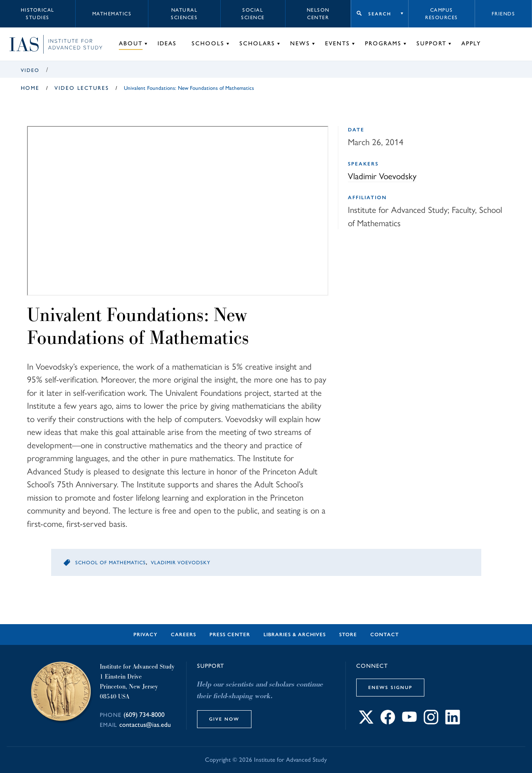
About (131, 43)
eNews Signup (390, 687)
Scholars (257, 43)
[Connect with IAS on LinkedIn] (453, 722)
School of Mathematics (111, 563)
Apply (471, 43)
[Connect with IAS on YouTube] (409, 722)
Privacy (145, 635)
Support (431, 43)
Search (380, 14)
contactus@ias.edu (145, 725)
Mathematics (112, 14)
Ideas (167, 43)
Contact (385, 635)
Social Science (253, 14)
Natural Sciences (184, 14)
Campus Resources (442, 14)
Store (348, 635)
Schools (208, 43)
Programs (383, 43)
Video (30, 70)
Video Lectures (82, 88)
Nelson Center (318, 14)
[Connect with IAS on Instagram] (431, 722)
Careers (183, 635)
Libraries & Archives (295, 635)
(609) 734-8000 (144, 715)
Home (30, 88)
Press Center (230, 635)
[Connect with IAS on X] (366, 722)
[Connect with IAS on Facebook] (388, 722)
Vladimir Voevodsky (382, 175)
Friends (504, 14)
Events (337, 43)
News (300, 43)
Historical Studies (38, 14)
